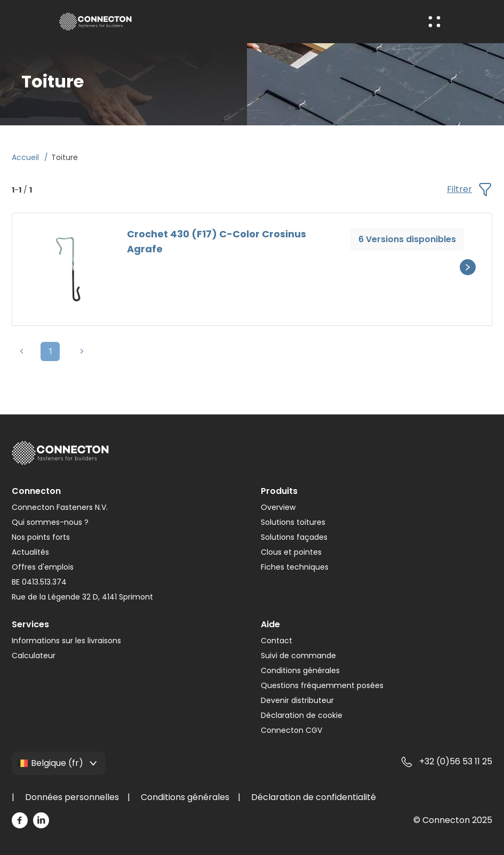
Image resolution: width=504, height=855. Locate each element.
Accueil (26, 157)
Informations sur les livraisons (66, 641)
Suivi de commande (298, 656)
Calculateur (34, 656)
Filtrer (469, 190)
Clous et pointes (291, 552)
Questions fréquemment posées (322, 685)
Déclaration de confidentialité (314, 797)
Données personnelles (72, 797)
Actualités (30, 552)
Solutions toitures (293, 522)
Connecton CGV (291, 730)
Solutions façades (294, 537)
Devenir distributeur (297, 700)
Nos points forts (41, 537)
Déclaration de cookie (302, 715)
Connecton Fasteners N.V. (60, 507)
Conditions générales (300, 670)
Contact (277, 641)
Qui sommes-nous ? (50, 522)
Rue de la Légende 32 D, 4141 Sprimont (82, 597)
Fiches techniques (295, 567)
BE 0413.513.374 (39, 582)
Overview (278, 507)
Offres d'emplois (43, 567)
